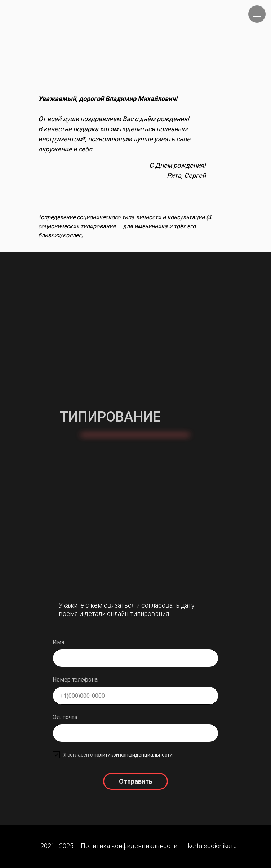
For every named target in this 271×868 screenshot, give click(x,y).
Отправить (136, 781)
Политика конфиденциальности (129, 846)
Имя (58, 642)
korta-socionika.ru (212, 846)
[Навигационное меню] (257, 14)
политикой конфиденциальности (133, 755)
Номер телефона (75, 680)
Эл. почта (65, 717)
